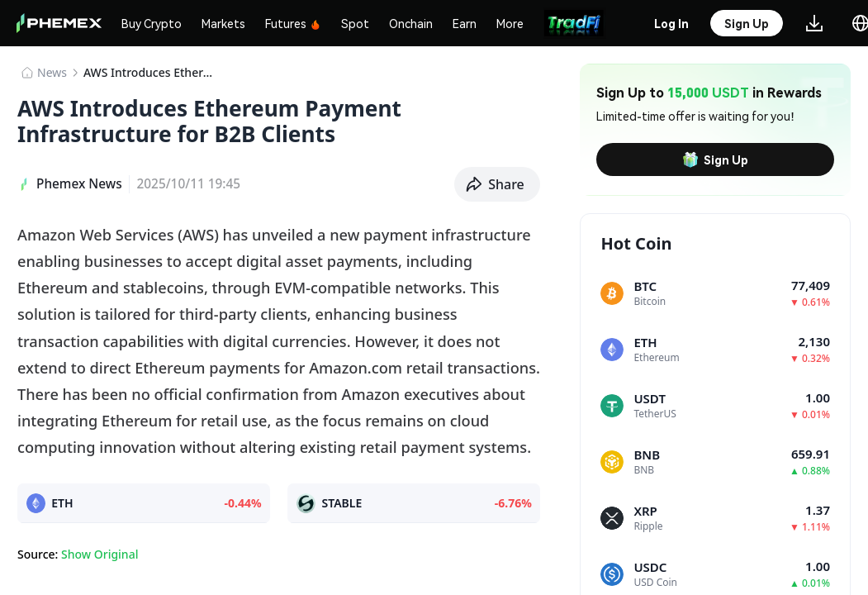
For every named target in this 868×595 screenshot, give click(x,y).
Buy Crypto (152, 23)
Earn (465, 23)
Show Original (100, 554)
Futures (293, 23)
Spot (355, 23)
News (52, 72)
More (510, 23)
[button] (497, 184)
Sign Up (715, 159)
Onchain (411, 23)
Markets (223, 23)
